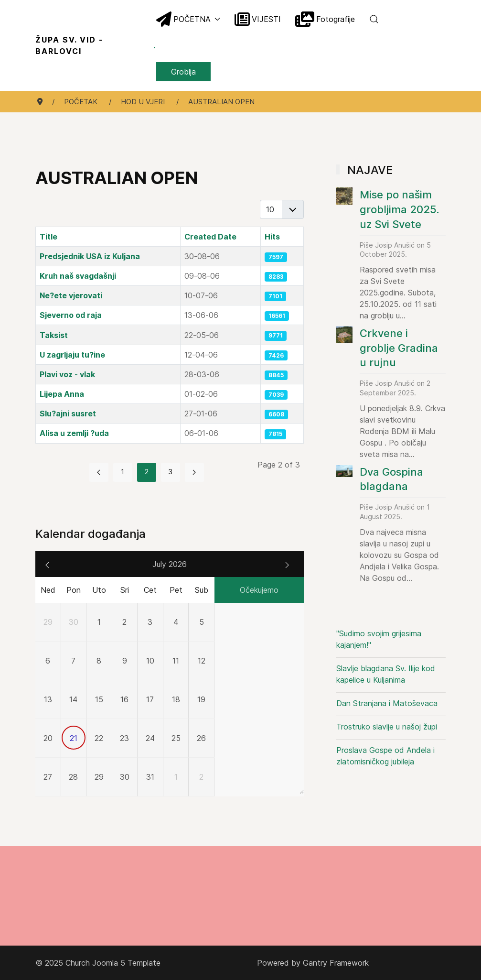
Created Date (210, 237)
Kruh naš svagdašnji (78, 276)
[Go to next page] (194, 472)
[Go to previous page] (99, 472)
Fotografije (325, 19)
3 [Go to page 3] (170, 472)
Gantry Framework (336, 963)
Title (48, 237)
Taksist (54, 335)
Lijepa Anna (62, 394)
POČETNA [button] (188, 19)
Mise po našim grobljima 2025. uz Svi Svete (400, 209)
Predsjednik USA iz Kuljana (90, 256)
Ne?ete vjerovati (71, 295)
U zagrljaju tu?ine (72, 355)
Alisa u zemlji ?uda (74, 433)
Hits (272, 237)
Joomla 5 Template (126, 963)
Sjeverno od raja (71, 315)
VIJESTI (258, 19)
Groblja (183, 72)
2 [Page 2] (147, 472)
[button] (374, 19)
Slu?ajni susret (68, 414)
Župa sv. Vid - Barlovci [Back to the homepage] (96, 45)
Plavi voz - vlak (67, 374)
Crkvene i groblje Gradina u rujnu (399, 348)
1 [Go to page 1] (123, 472)
